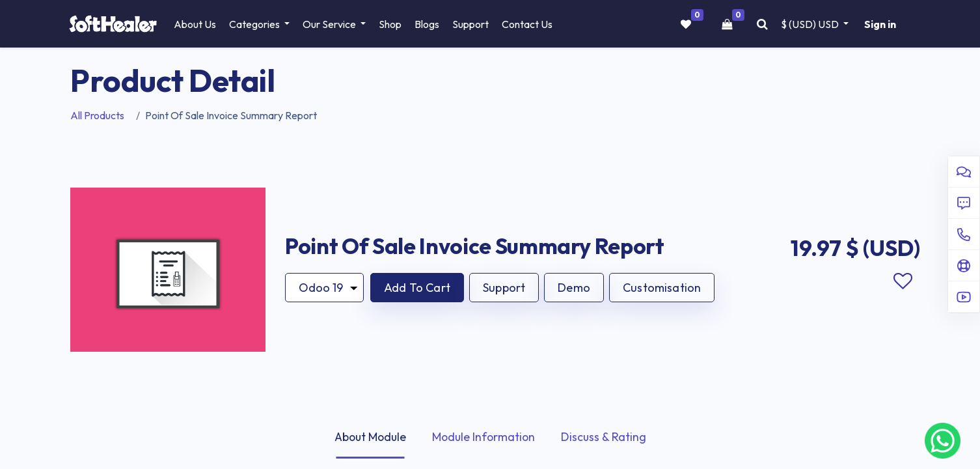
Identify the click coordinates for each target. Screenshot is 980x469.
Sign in (879, 24)
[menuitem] (198, 24)
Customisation (662, 287)
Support (504, 287)
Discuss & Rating (606, 437)
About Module (369, 437)
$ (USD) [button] (810, 24)
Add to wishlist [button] (903, 281)
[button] (417, 287)
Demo (574, 287)
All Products (97, 115)
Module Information (485, 437)
